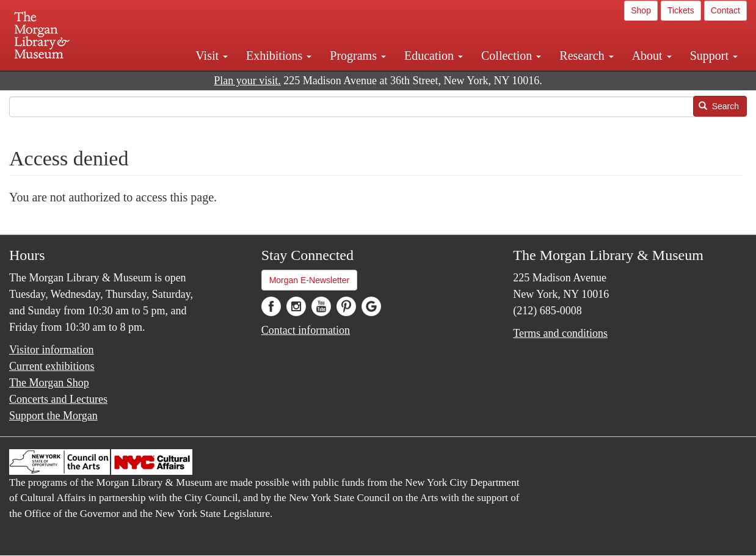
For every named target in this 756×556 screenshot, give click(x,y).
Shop (641, 10)
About (652, 56)
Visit (212, 56)
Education (434, 56)
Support (714, 56)
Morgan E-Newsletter (310, 280)
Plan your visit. (247, 81)
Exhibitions (279, 56)
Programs (358, 56)
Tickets (681, 10)
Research (586, 56)
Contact (725, 10)
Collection (511, 56)
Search (719, 106)
